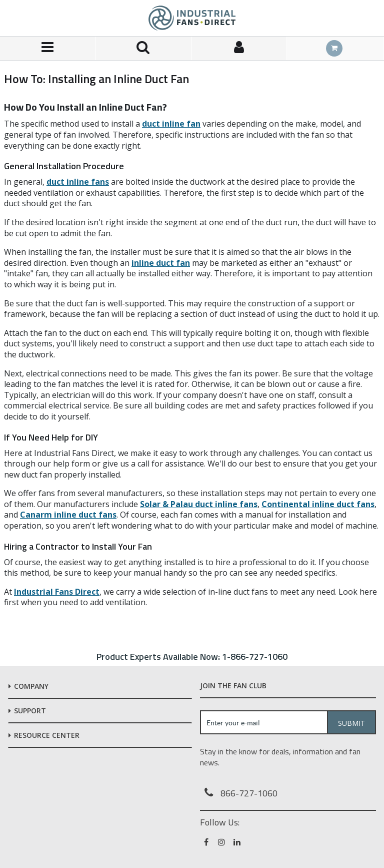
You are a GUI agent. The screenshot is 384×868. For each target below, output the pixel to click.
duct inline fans (78, 182)
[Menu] (48, 48)
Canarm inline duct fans (68, 515)
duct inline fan (171, 124)
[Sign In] (239, 48)
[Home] (192, 18)
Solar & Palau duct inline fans (199, 504)
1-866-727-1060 (255, 657)
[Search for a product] (143, 48)
